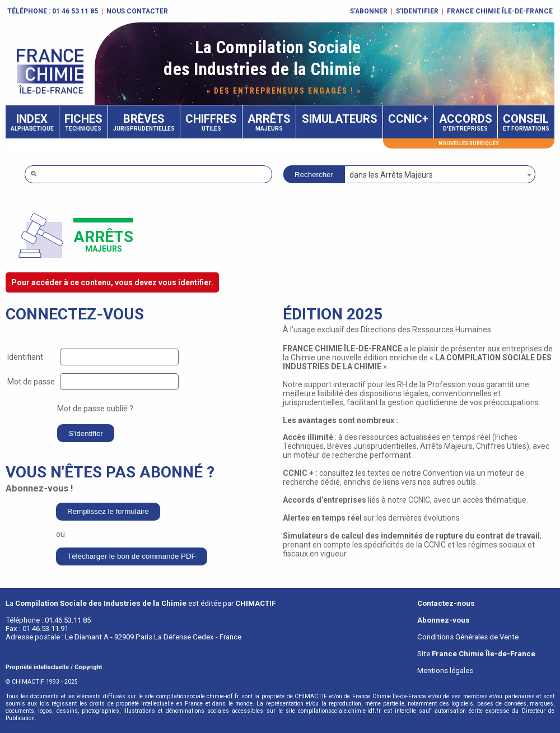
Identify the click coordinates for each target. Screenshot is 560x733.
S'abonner (369, 11)
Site (476, 654)
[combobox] (440, 174)
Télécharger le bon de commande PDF (132, 556)
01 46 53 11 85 (75, 11)
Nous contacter (137, 11)
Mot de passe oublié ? (95, 409)
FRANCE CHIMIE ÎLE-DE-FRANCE (500, 11)
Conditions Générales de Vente (468, 637)
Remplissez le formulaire (108, 511)
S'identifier (417, 11)
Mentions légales (445, 671)
